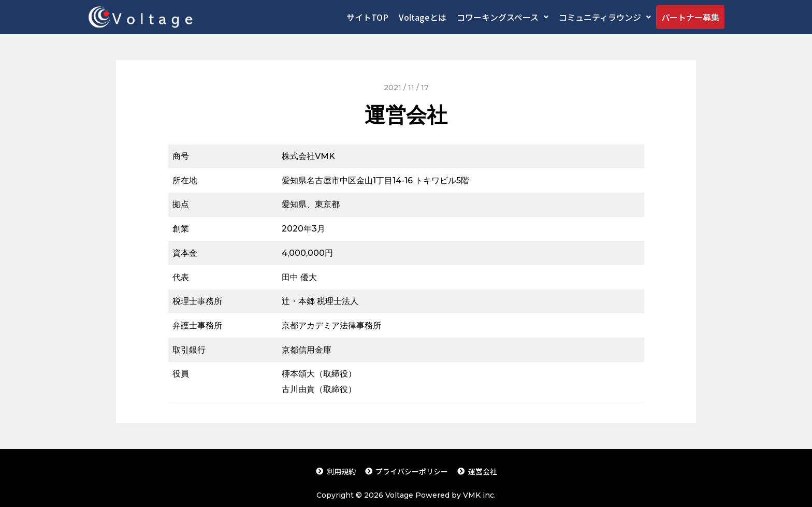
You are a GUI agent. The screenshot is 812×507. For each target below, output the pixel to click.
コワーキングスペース (503, 17)
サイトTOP (367, 17)
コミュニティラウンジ (605, 17)
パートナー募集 (690, 17)
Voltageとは (423, 17)
